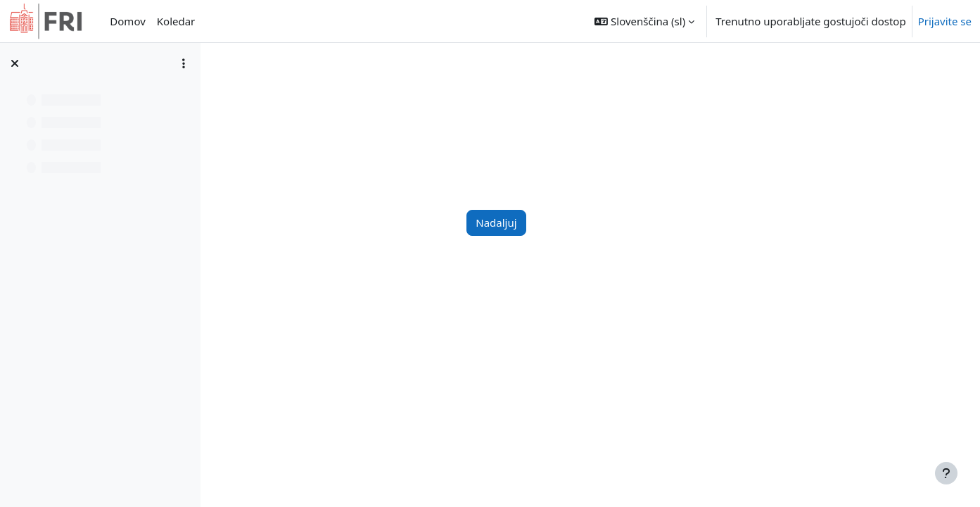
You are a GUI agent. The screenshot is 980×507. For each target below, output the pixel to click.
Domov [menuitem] (127, 21)
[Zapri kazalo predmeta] (15, 63)
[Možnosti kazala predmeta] (184, 63)
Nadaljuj (579, 223)
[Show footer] (946, 473)
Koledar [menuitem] (176, 21)
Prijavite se (945, 21)
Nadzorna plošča (288, 89)
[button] (644, 21)
